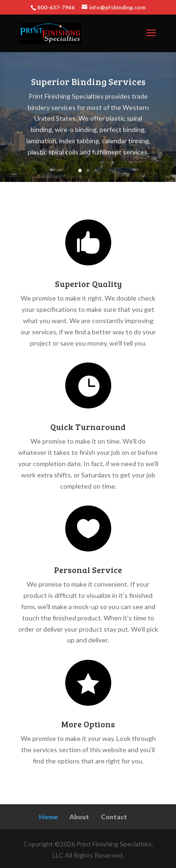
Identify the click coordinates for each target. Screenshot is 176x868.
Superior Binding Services (88, 83)
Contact (114, 817)
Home (48, 817)
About (79, 817)
